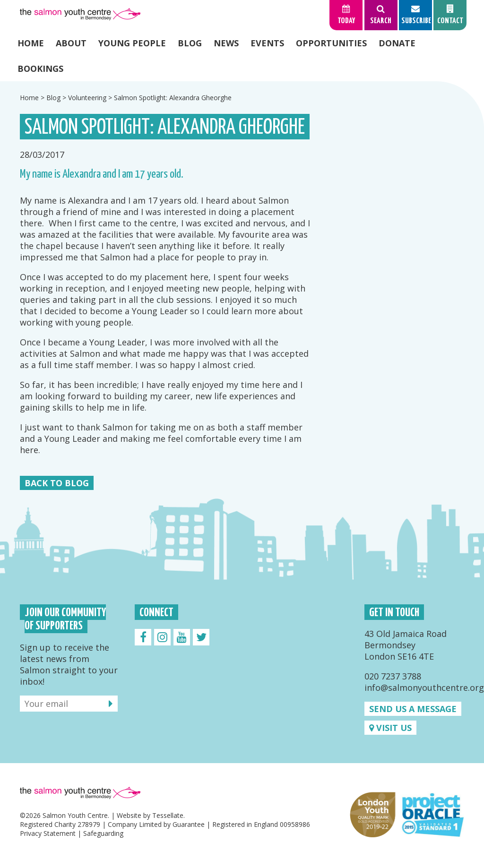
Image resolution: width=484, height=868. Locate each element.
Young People (132, 43)
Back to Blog (57, 483)
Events (267, 43)
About (71, 43)
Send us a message (413, 709)
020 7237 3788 (393, 676)
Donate (397, 43)
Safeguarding (103, 833)
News (226, 43)
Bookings (40, 69)
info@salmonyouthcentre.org (424, 688)
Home (31, 43)
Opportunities (331, 43)
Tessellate (168, 815)
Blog (190, 43)
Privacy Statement (48, 833)
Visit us (390, 728)
